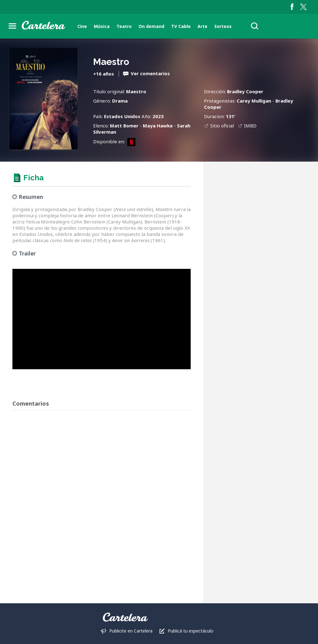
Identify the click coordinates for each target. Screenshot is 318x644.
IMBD (250, 126)
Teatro (124, 26)
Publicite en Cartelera (131, 631)
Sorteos (223, 26)
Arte (202, 26)
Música (102, 26)
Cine (82, 26)
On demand (151, 26)
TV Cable (181, 26)
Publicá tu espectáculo (191, 631)
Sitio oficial (222, 126)
